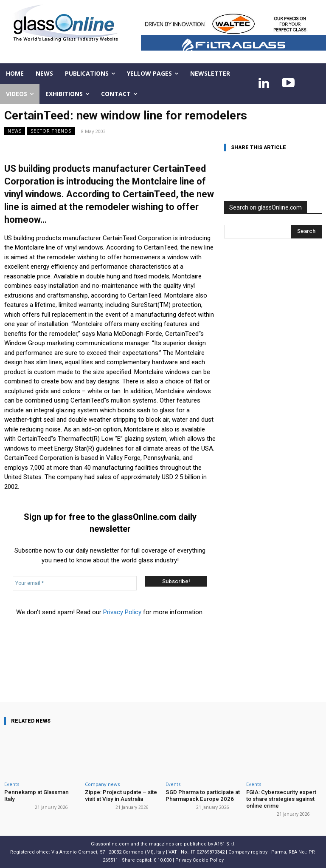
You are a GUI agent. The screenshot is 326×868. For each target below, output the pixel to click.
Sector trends (51, 131)
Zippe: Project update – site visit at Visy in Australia (121, 796)
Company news (102, 784)
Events (12, 784)
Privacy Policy (122, 612)
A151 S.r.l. (225, 844)
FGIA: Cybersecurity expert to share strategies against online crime (284, 799)
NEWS (15, 131)
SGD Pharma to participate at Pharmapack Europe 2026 (202, 796)
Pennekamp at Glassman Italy (41, 792)
